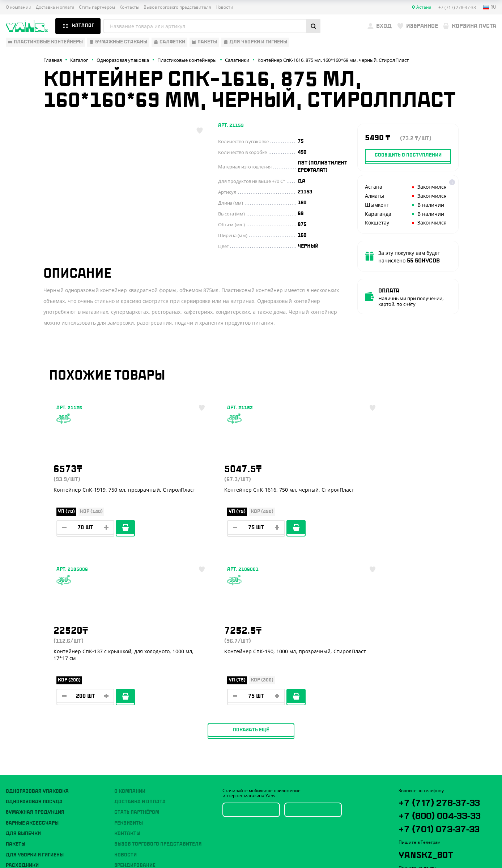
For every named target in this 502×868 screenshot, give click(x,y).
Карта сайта (411, 824)
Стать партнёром (97, 7)
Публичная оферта (418, 812)
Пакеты (16, 691)
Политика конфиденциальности (433, 818)
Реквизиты (129, 670)
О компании (19, 7)
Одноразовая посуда (34, 648)
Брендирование (135, 712)
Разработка (434, 845)
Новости (224, 7)
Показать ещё (251, 576)
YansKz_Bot (431, 735)
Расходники (22, 712)
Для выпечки (23, 680)
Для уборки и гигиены (35, 701)
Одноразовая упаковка (37, 638)
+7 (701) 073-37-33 (441, 703)
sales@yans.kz (441, 762)
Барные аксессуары (32, 670)
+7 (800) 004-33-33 (443, 679)
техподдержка (462, 845)
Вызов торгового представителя (177, 7)
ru (490, 7)
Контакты (129, 7)
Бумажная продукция (35, 659)
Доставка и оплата (55, 7)
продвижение (440, 850)
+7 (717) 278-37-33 (441, 654)
